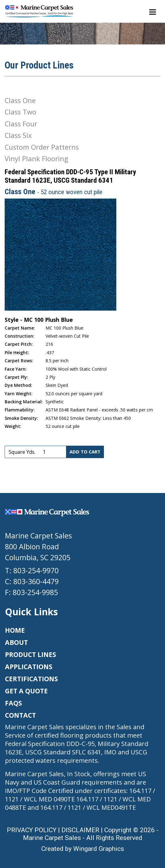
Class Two (20, 112)
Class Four (21, 124)
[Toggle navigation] (153, 11)
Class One (20, 100)
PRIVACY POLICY (32, 830)
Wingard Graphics (99, 849)
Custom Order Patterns (42, 147)
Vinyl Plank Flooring (36, 159)
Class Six (18, 135)
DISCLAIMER (80, 830)
